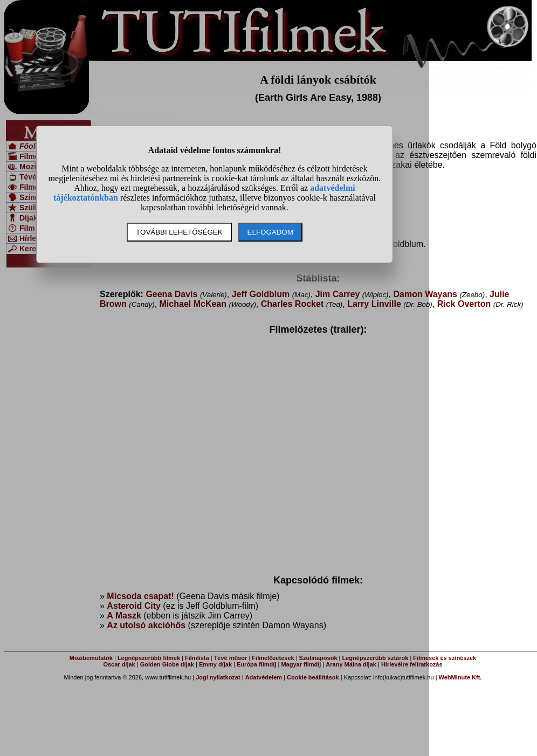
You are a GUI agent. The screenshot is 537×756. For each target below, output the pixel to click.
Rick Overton (464, 304)
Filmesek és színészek (445, 658)
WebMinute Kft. (460, 677)
